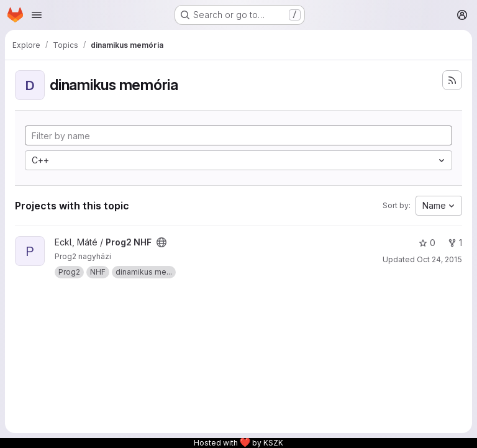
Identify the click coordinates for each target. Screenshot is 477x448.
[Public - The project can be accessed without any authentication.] (161, 242)
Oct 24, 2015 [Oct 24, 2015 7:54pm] (439, 259)
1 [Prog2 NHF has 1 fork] (455, 243)
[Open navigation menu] (37, 15)
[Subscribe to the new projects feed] (452, 80)
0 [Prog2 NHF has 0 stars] (427, 243)
